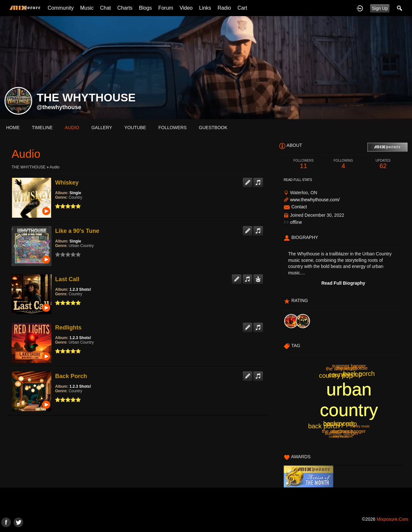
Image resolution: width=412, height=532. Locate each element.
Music (87, 8)
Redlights (68, 328)
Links (205, 8)
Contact (299, 207)
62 (383, 164)
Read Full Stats (298, 180)
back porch (359, 374)
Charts (125, 8)
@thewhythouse (59, 107)
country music (360, 426)
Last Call (67, 279)
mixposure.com (392, 519)
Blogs (145, 8)
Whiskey (67, 183)
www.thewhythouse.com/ (315, 200)
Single (75, 193)
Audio (55, 167)
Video (186, 8)
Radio (224, 8)
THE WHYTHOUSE (28, 167)
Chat (106, 8)
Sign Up (380, 8)
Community (61, 8)
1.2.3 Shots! (80, 290)
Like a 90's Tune (77, 231)
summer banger (349, 366)
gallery (102, 128)
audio (72, 128)
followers (173, 128)
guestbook (213, 128)
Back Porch (71, 376)
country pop (336, 375)
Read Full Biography (343, 283)
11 (304, 164)
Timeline (42, 128)
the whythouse (342, 369)
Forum (166, 8)
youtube (135, 128)
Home (13, 128)
